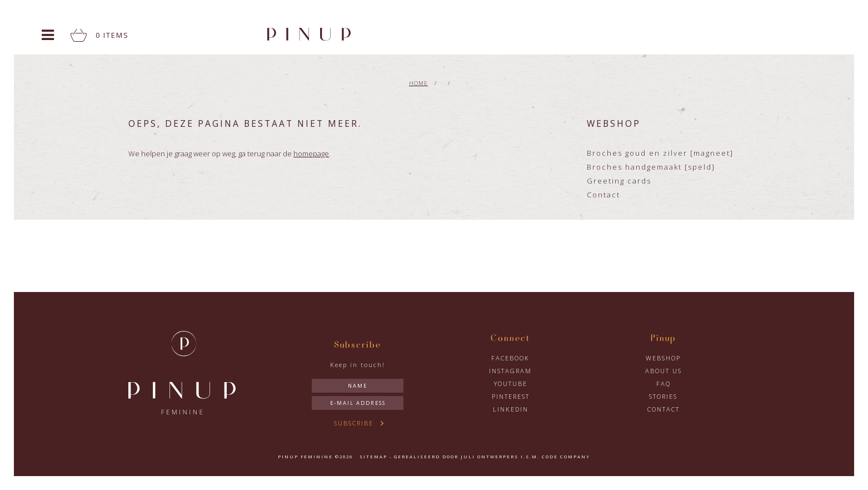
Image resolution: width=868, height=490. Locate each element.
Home (418, 83)
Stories (663, 396)
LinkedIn (511, 409)
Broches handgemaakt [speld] (651, 167)
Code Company (566, 457)
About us (664, 371)
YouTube (511, 383)
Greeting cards (619, 181)
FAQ (664, 383)
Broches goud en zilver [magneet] (660, 153)
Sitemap (373, 457)
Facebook (510, 358)
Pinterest (511, 396)
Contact (603, 195)
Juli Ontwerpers (490, 457)
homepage (311, 154)
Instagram (510, 371)
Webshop (663, 358)
